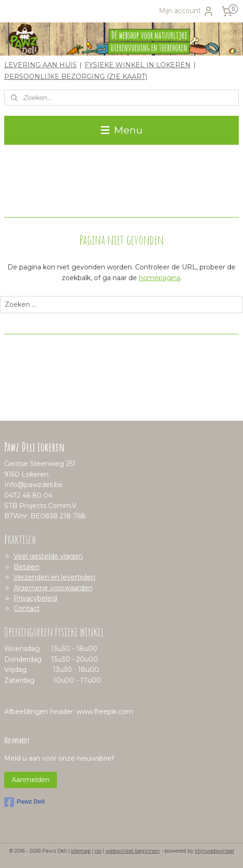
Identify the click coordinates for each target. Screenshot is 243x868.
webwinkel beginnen (133, 851)
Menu (122, 130)
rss (98, 851)
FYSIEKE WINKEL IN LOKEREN (138, 65)
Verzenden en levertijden (54, 577)
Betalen (26, 567)
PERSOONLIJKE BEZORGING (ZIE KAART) (76, 77)
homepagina (160, 278)
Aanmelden (31, 780)
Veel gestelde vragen (48, 556)
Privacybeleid (35, 598)
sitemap (81, 851)
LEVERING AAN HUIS (40, 65)
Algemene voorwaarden (53, 588)
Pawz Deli (25, 802)
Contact (27, 608)
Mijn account (186, 11)
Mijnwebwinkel (214, 851)
